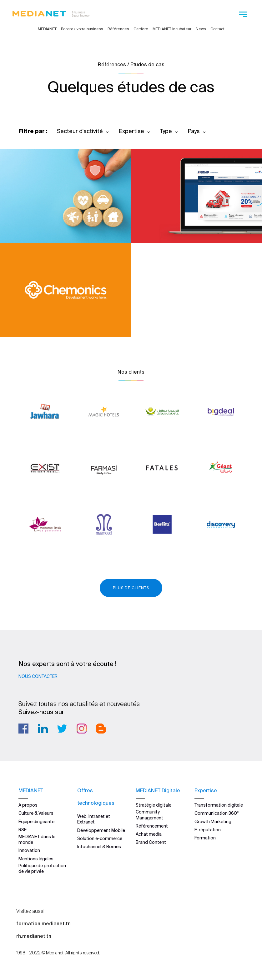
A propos (28, 805)
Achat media (149, 834)
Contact (217, 29)
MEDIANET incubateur (172, 29)
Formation (205, 838)
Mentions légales (36, 859)
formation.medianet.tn (43, 923)
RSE (23, 830)
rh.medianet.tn (34, 936)
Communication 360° (217, 813)
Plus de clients (131, 588)
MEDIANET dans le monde (37, 839)
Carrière (141, 29)
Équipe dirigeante (36, 822)
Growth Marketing (213, 822)
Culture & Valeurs (36, 813)
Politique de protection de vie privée (42, 868)
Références (118, 29)
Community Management (149, 815)
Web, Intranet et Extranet (94, 819)
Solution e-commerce (100, 838)
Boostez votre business (82, 29)
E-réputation (208, 830)
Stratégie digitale (154, 805)
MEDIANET (47, 29)
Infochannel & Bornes (99, 847)
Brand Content (151, 842)
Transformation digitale (219, 805)
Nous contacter (38, 676)
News (201, 29)
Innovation (29, 850)
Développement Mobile (101, 830)
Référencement (152, 826)
